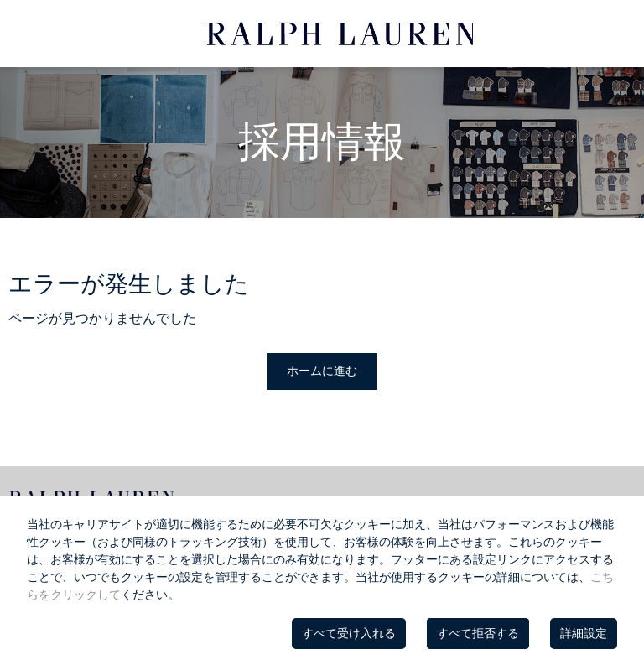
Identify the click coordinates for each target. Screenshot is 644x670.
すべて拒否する (478, 633)
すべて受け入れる (349, 633)
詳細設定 (584, 633)
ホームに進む (322, 371)
